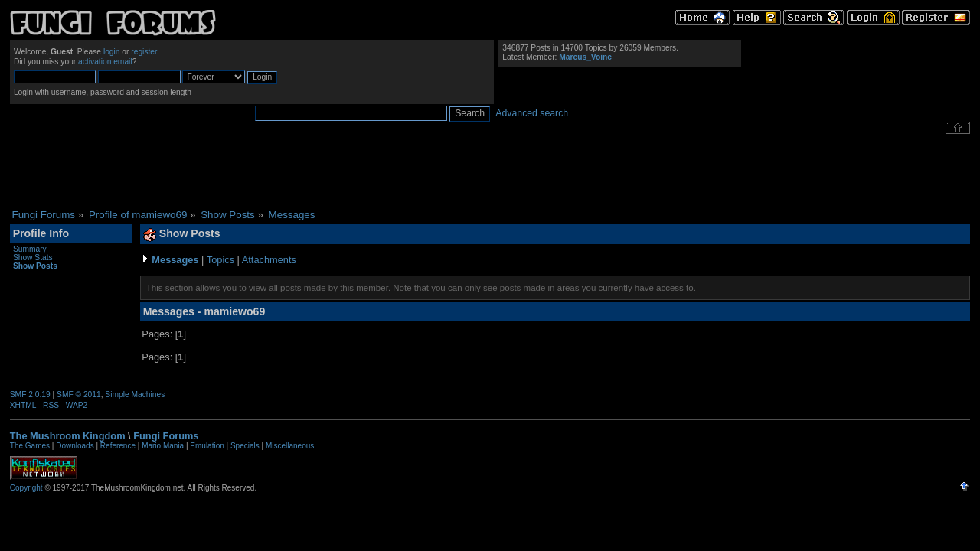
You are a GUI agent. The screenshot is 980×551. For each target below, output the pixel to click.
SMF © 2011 (79, 395)
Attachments (269, 260)
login (112, 52)
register (144, 52)
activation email (105, 62)
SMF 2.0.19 (30, 395)
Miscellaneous (290, 446)
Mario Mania (163, 446)
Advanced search (532, 113)
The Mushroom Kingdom (68, 436)
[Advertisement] (490, 171)
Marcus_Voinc (585, 57)
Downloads (75, 446)
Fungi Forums (166, 436)
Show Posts (35, 266)
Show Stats (33, 258)
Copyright (26, 488)
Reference (118, 446)
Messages (175, 260)
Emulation (207, 446)
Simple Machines (135, 395)
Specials (245, 446)
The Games (30, 446)
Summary (30, 249)
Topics (220, 260)
